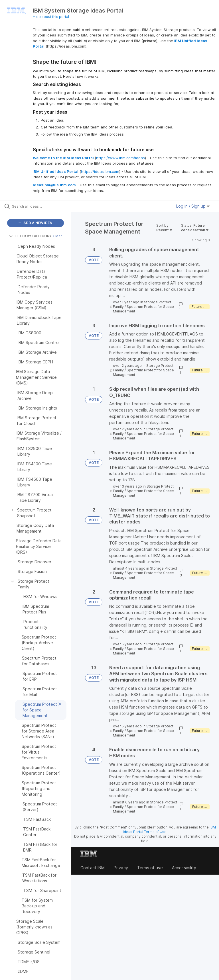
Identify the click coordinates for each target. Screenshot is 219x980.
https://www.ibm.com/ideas (120, 158)
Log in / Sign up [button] (193, 206)
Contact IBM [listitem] (93, 868)
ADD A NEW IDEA (35, 223)
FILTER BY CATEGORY (30, 236)
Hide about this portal (51, 17)
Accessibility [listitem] (184, 868)
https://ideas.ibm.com (100, 171)
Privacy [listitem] (121, 868)
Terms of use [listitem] (150, 868)
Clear (57, 236)
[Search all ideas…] (38, 206)
